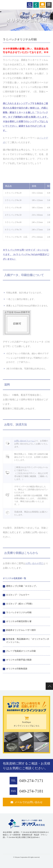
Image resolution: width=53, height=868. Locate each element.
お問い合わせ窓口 (34, 563)
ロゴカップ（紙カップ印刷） (20, 604)
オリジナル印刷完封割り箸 (19, 621)
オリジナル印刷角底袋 (17, 669)
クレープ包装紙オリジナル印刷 (21, 651)
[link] (10, 846)
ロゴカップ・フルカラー (18, 595)
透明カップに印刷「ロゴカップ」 (22, 586)
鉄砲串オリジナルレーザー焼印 (21, 630)
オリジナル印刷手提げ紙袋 (19, 660)
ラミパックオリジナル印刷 (19, 612)
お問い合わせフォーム (24, 441)
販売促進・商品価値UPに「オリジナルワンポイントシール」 (28, 641)
